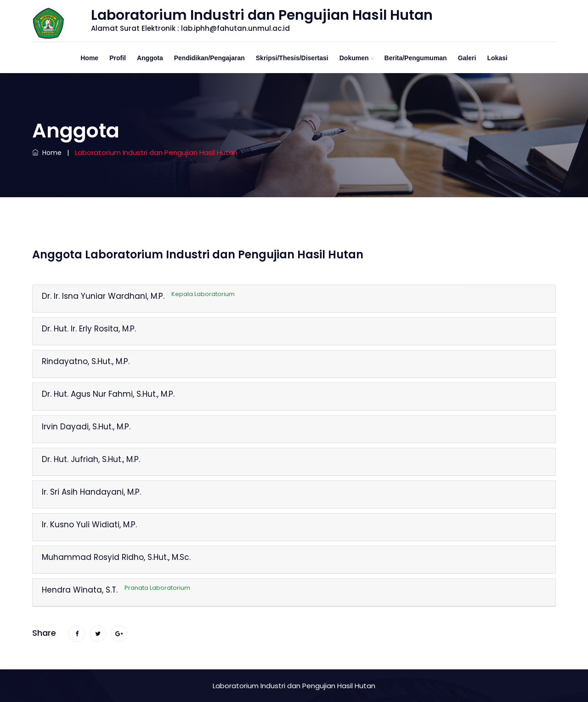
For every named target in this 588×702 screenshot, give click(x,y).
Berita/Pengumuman (416, 58)
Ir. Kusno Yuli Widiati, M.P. (89, 525)
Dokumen (354, 58)
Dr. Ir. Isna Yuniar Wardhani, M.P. (138, 296)
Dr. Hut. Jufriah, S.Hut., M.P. (91, 459)
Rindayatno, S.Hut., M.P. (86, 361)
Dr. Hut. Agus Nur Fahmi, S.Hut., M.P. (108, 394)
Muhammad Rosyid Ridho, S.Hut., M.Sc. (116, 557)
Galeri (467, 58)
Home (89, 58)
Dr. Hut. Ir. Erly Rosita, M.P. (89, 329)
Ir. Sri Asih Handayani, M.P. (91, 492)
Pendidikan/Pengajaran (209, 58)
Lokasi (497, 58)
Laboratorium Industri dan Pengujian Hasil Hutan (294, 686)
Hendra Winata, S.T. (116, 590)
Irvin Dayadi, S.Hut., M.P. (86, 427)
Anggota (150, 58)
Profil (118, 58)
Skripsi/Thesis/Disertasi (292, 58)
